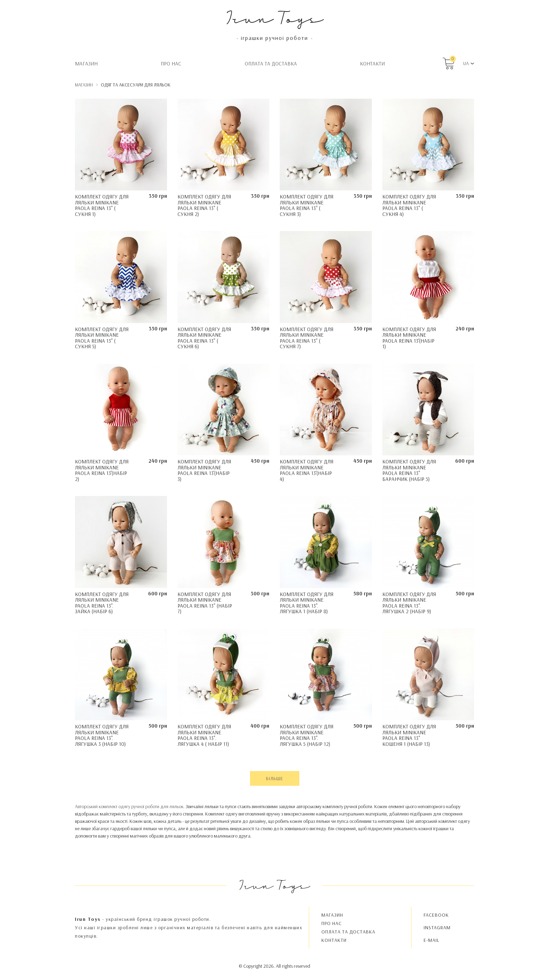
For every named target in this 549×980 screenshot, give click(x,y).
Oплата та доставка (271, 64)
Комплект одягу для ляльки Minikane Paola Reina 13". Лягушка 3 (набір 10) (102, 735)
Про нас (171, 64)
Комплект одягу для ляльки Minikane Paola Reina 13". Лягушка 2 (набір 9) (409, 603)
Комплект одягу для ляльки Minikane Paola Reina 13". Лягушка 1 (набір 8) (307, 603)
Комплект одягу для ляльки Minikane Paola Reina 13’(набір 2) (102, 470)
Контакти (372, 64)
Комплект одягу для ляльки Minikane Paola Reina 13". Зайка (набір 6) (102, 603)
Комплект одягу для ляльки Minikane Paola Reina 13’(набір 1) (409, 338)
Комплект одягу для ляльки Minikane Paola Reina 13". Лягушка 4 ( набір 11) (204, 735)
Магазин (86, 64)
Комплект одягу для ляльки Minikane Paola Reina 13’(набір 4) (307, 470)
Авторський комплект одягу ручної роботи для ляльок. (130, 806)
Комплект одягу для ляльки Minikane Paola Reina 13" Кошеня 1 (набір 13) (409, 735)
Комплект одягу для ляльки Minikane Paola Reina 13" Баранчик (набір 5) (409, 470)
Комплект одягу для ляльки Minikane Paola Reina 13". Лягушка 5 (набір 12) (307, 735)
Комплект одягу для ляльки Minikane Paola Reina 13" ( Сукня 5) (102, 338)
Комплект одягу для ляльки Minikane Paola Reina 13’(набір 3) (204, 470)
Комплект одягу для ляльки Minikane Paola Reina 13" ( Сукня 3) (307, 205)
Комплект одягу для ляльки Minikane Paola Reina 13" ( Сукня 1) (102, 205)
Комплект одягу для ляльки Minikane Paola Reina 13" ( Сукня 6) (204, 338)
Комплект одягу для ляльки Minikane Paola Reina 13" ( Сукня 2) (204, 205)
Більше (275, 778)
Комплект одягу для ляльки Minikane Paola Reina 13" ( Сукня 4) (409, 205)
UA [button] (466, 63)
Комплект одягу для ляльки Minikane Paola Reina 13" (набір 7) (205, 603)
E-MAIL (432, 940)
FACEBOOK (436, 915)
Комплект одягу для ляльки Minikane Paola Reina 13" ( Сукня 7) (307, 338)
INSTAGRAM (437, 927)
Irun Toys (275, 17)
